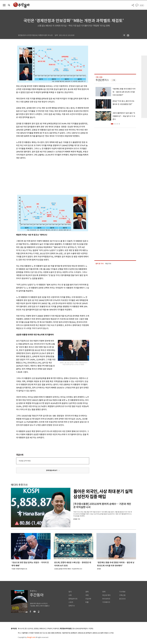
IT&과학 (88, 599)
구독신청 (122, 595)
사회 (70, 595)
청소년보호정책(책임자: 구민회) (83, 629)
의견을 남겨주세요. (25, 461)
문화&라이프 (73, 599)
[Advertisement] (47, 176)
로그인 (142, 5)
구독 (114, 80)
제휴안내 (42, 629)
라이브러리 (106, 599)
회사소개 (21, 629)
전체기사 (72, 606)
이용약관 (56, 629)
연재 (104, 592)
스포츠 (71, 602)
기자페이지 (106, 602)
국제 (87, 595)
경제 (87, 592)
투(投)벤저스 (102, 80)
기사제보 (122, 592)
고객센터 (49, 629)
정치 (70, 592)
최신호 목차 (106, 595)
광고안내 (122, 599)
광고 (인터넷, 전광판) (32, 629)
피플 (87, 602)
